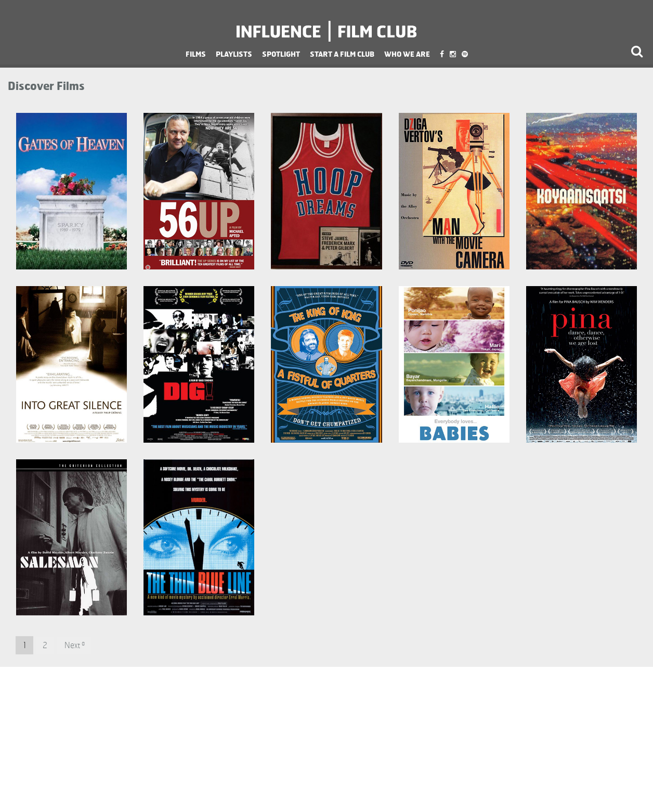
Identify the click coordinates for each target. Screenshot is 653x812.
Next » (75, 645)
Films (196, 54)
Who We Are (407, 54)
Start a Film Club (342, 54)
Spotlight (281, 54)
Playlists (234, 54)
